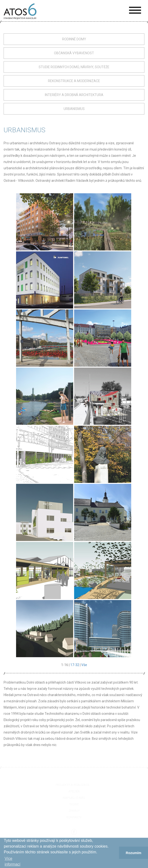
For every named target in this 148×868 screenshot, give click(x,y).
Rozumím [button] (133, 853)
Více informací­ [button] (12, 861)
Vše (84, 665)
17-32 (75, 665)
